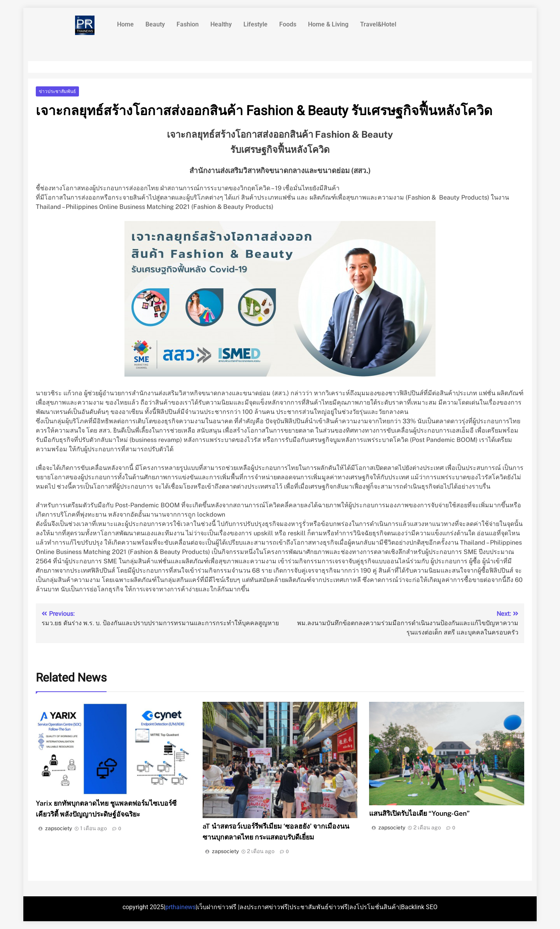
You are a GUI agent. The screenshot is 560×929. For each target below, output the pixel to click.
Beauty (155, 24)
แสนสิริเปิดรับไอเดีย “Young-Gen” (419, 813)
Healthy (221, 24)
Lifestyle (255, 24)
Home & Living (328, 24)
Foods (288, 24)
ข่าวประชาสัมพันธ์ (57, 91)
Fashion (188, 24)
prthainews (180, 907)
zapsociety (59, 828)
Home (125, 24)
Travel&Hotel (378, 24)
